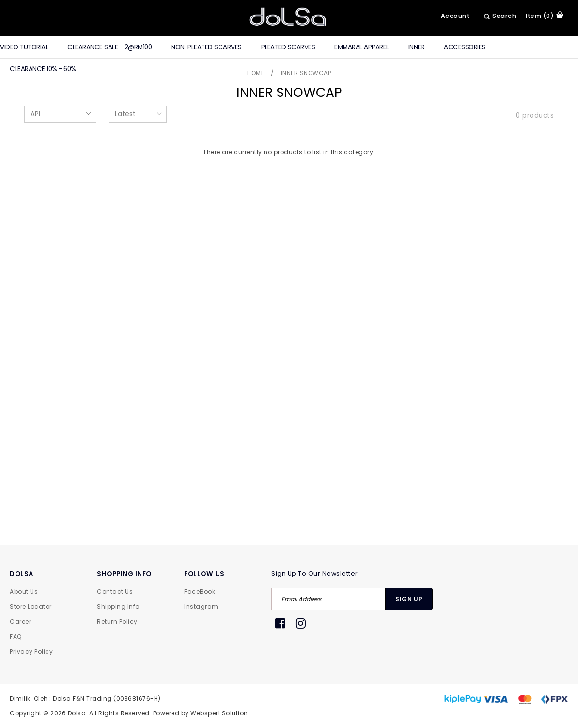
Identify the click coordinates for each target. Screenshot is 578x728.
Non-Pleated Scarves (206, 47)
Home (256, 73)
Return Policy (117, 622)
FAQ (16, 637)
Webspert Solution (219, 713)
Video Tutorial (24, 47)
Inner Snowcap (306, 73)
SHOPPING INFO (124, 574)
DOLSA (22, 574)
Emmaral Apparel (362, 47)
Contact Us (115, 592)
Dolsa (77, 713)
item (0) (545, 16)
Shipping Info (118, 607)
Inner (417, 47)
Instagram (201, 607)
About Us (24, 592)
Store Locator (31, 607)
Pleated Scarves (288, 47)
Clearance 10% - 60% (43, 69)
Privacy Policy (31, 652)
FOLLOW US (204, 574)
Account (455, 16)
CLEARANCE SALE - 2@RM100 (109, 47)
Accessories (465, 47)
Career (20, 622)
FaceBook (200, 592)
